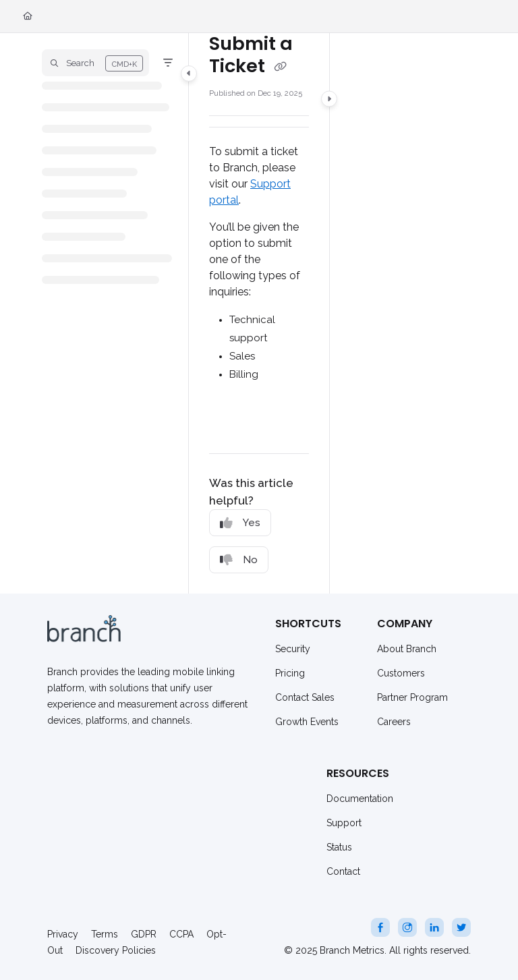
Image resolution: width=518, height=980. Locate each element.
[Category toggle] (189, 74)
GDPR (144, 934)
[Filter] (168, 63)
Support (344, 823)
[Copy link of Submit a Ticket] (280, 67)
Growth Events (307, 722)
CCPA (181, 934)
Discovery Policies (116, 950)
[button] (95, 63)
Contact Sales (305, 697)
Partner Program (412, 697)
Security (293, 649)
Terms (105, 934)
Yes (240, 523)
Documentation (360, 799)
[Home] (28, 17)
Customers (401, 673)
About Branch (407, 649)
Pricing (290, 673)
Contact (343, 871)
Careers (394, 722)
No (239, 560)
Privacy (63, 934)
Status (339, 847)
